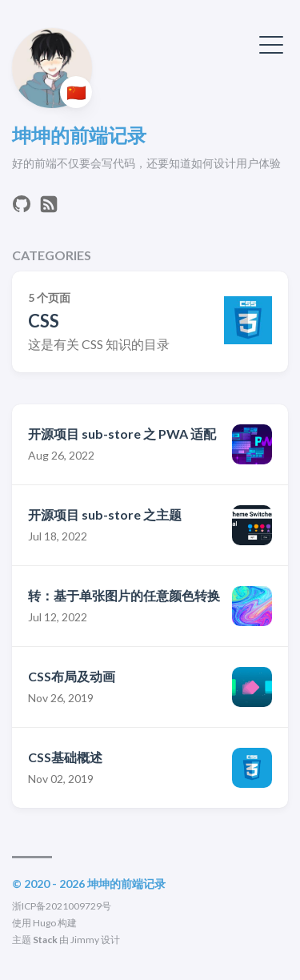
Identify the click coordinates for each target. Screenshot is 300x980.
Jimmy (85, 940)
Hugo (44, 923)
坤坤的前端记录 (79, 135)
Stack (45, 940)
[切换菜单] (271, 43)
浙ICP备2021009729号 (62, 906)
